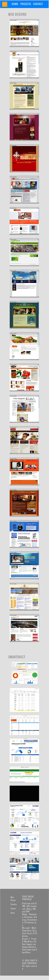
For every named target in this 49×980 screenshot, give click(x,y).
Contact (13, 909)
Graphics (14, 904)
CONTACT (38, 4)
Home (13, 913)
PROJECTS (26, 4)
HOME (15, 4)
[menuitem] (15, 4)
